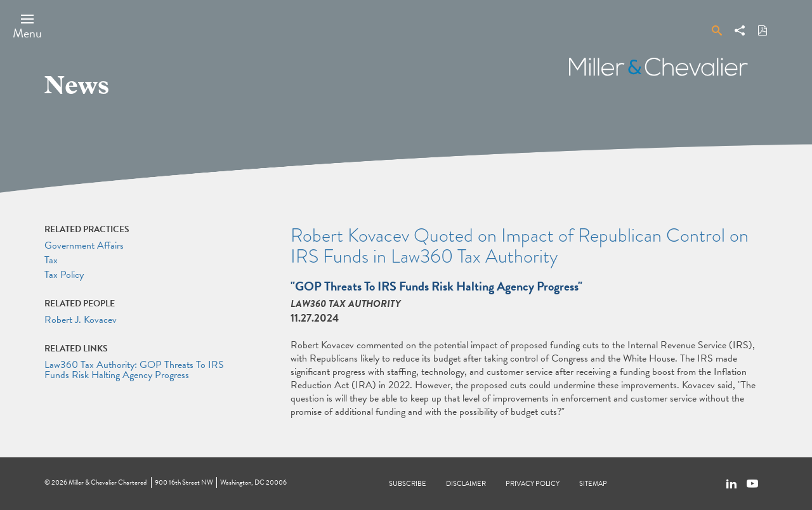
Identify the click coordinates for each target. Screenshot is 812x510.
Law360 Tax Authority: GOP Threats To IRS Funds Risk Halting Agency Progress (134, 370)
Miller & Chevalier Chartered (108, 482)
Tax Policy (64, 275)
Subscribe (408, 484)
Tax (51, 260)
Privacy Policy (533, 484)
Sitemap (593, 484)
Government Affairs (84, 245)
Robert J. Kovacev (81, 320)
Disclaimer (466, 484)
